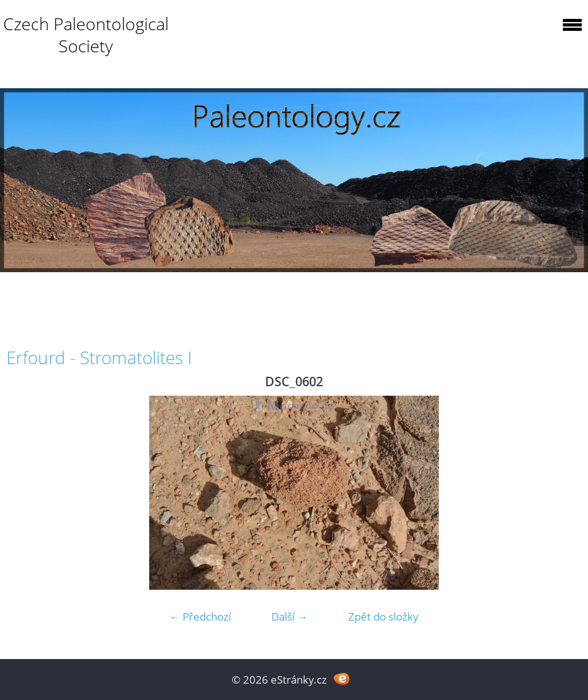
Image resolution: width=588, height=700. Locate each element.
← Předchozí (200, 617)
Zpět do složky (383, 617)
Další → (290, 617)
